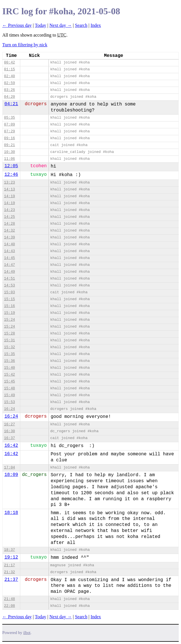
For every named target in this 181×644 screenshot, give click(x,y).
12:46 (11, 175)
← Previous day (17, 25)
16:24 (9, 409)
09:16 (9, 138)
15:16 (9, 306)
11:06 (9, 159)
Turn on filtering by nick (25, 45)
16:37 (9, 438)
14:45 (9, 258)
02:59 (9, 83)
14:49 (9, 272)
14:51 (9, 279)
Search (81, 25)
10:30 (9, 152)
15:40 (9, 368)
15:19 (9, 313)
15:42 (9, 375)
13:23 (9, 183)
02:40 (9, 76)
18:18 (11, 513)
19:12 (11, 557)
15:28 (9, 333)
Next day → (61, 25)
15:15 (9, 299)
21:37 (11, 580)
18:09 (11, 475)
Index (96, 25)
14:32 (9, 231)
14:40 (9, 244)
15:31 (9, 340)
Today (41, 25)
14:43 (9, 251)
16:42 (11, 446)
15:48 (9, 388)
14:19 (9, 196)
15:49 (9, 395)
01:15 (9, 69)
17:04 (9, 467)
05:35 (9, 118)
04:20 (9, 97)
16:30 (9, 431)
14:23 (9, 210)
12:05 (11, 166)
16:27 (9, 424)
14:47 (9, 265)
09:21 (9, 145)
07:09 (9, 124)
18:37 (9, 550)
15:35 (9, 354)
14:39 (9, 237)
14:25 (9, 217)
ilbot (27, 633)
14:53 (9, 285)
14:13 (9, 189)
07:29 (9, 131)
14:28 (9, 224)
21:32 (9, 572)
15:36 (9, 361)
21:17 (9, 565)
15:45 (9, 381)
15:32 (9, 347)
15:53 (9, 402)
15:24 (9, 320)
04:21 (11, 104)
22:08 (9, 606)
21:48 (9, 599)
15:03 (9, 292)
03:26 (9, 90)
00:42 (9, 62)
